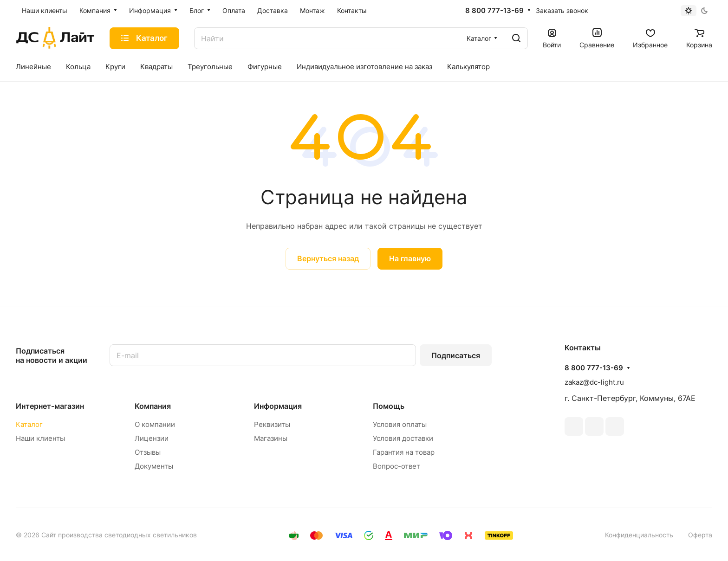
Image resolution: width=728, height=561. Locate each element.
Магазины (271, 438)
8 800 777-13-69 (494, 11)
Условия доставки (403, 438)
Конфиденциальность (639, 535)
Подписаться (456, 355)
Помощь (389, 406)
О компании (155, 424)
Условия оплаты (400, 424)
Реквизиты (272, 424)
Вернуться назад (328, 258)
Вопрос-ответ (396, 466)
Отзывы (148, 452)
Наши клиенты (40, 438)
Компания (153, 406)
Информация (278, 406)
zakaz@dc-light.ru (594, 382)
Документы (154, 466)
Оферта (700, 535)
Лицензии (152, 438)
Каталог (29, 424)
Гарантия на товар (404, 452)
